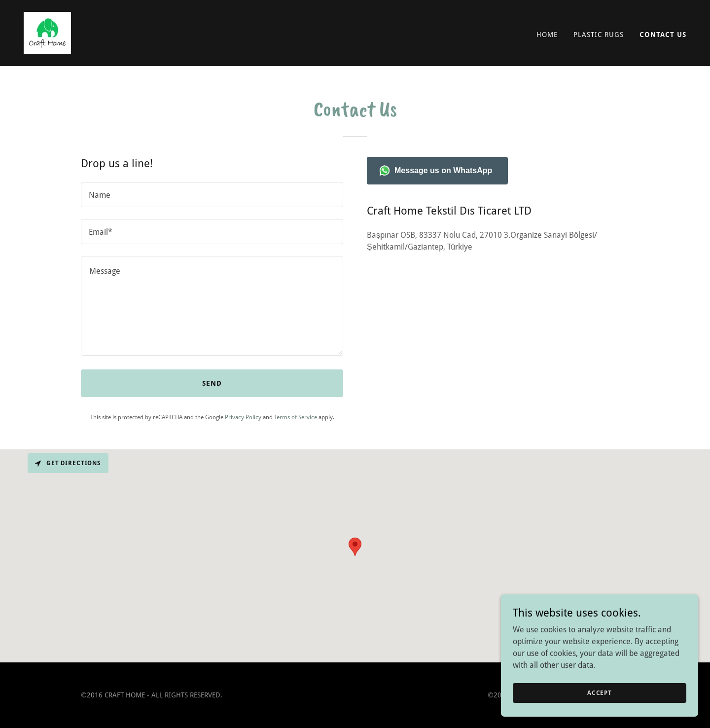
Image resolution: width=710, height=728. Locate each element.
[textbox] (212, 195)
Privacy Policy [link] (243, 417)
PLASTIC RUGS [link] (599, 35)
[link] (47, 32)
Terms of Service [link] (296, 417)
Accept (600, 692)
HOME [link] (547, 35)
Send (212, 383)
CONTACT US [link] (663, 35)
